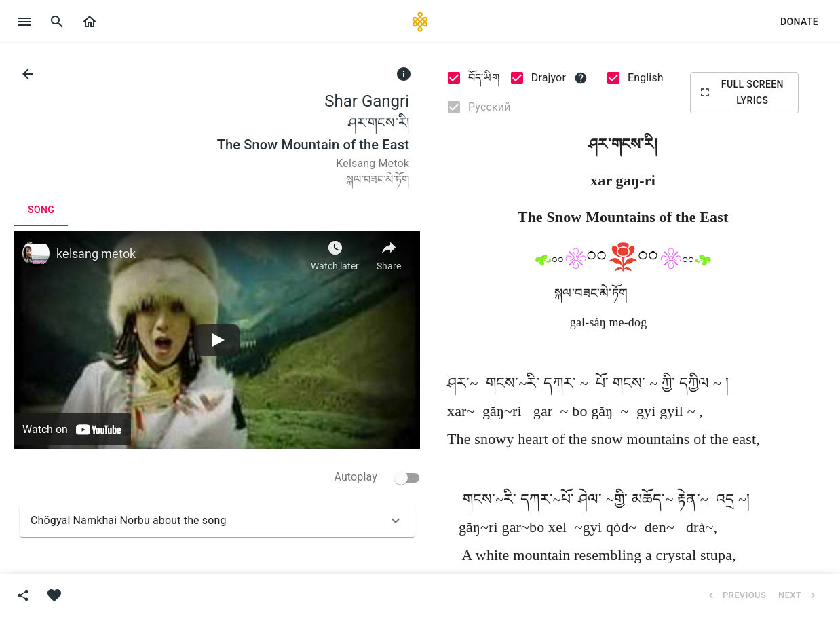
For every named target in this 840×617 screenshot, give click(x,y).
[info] (404, 74)
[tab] (41, 210)
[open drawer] (24, 22)
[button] (90, 22)
